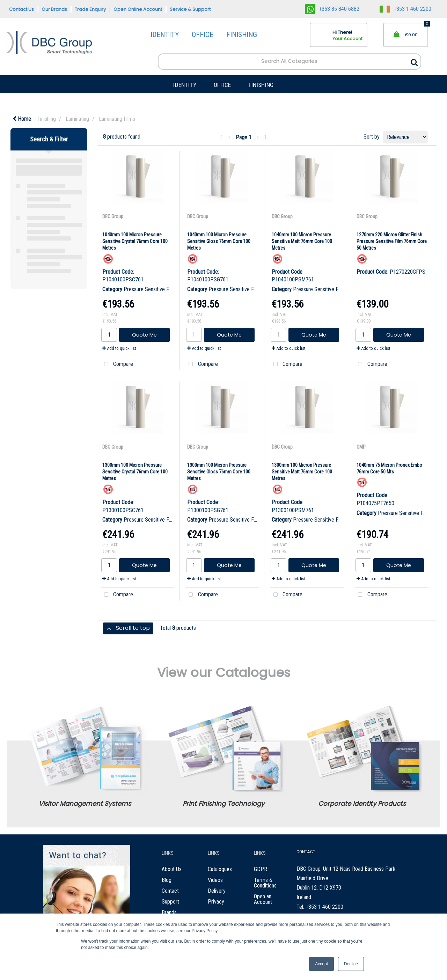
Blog (167, 880)
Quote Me (144, 335)
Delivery (217, 891)
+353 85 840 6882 (332, 9)
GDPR (261, 869)
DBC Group (113, 216)
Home (22, 119)
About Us (172, 869)
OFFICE (203, 35)
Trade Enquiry (90, 9)
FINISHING (242, 35)
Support (170, 902)
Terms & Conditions (265, 883)
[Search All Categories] (290, 61)
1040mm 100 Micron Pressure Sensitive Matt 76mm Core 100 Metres (302, 241)
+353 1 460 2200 (405, 9)
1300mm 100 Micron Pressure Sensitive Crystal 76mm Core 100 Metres (135, 472)
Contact (170, 891)
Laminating (77, 119)
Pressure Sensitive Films (151, 289)
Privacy (216, 902)
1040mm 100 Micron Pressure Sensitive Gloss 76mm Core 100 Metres (219, 241)
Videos (215, 880)
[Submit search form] (414, 61)
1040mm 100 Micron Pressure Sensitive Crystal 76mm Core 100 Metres (135, 241)
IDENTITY (165, 35)
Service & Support (190, 9)
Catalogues (220, 869)
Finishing (47, 119)
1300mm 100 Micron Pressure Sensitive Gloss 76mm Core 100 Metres (219, 472)
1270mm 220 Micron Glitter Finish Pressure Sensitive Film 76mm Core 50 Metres (392, 241)
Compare (117, 364)
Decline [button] (351, 964)
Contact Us (21, 9)
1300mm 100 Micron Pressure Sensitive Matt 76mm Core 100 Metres (302, 472)
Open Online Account (138, 9)
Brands (169, 912)
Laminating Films (117, 119)
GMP (361, 447)
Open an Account (263, 899)
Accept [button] (321, 964)
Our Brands (54, 9)
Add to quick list (119, 348)
